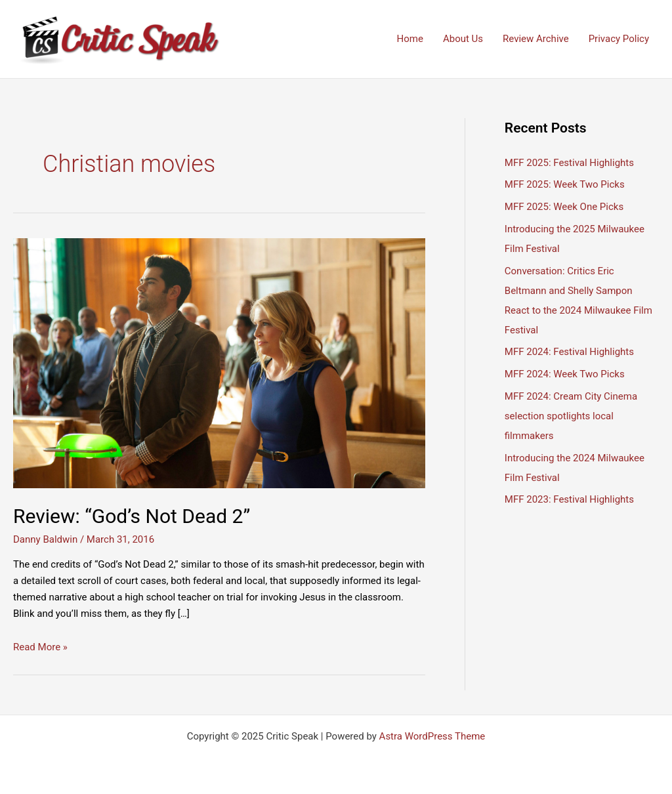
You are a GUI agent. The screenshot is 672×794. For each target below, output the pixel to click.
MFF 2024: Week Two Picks (565, 374)
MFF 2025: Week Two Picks (565, 184)
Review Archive (536, 39)
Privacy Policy (619, 39)
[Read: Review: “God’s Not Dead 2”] (219, 363)
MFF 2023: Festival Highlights (569, 499)
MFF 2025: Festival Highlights (569, 163)
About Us (463, 39)
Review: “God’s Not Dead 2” (132, 516)
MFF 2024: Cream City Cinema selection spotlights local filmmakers (571, 416)
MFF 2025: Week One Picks (564, 207)
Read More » (40, 647)
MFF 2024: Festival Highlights (569, 352)
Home (410, 39)
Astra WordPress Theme (432, 736)
